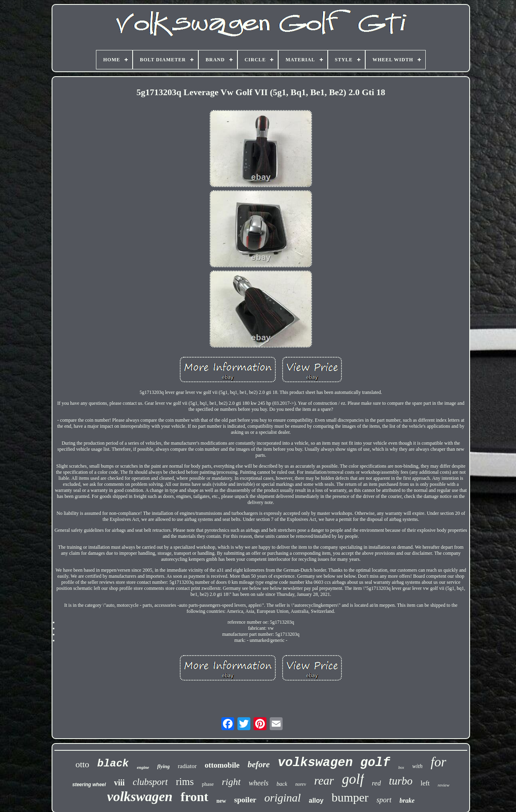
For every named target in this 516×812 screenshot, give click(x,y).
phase (208, 784)
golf (353, 779)
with (418, 766)
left (425, 783)
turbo (401, 781)
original (283, 798)
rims (185, 782)
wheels (259, 783)
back (282, 784)
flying (163, 766)
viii (120, 783)
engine (143, 767)
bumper (350, 797)
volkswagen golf (334, 763)
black (113, 764)
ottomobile (222, 765)
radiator (187, 766)
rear (324, 781)
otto (82, 764)
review (444, 785)
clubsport (150, 782)
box (401, 767)
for (438, 762)
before (259, 764)
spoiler (245, 800)
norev (301, 784)
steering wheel (89, 785)
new (221, 801)
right (231, 782)
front (195, 797)
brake (407, 801)
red (377, 783)
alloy (316, 801)
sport (384, 800)
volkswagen (140, 796)
